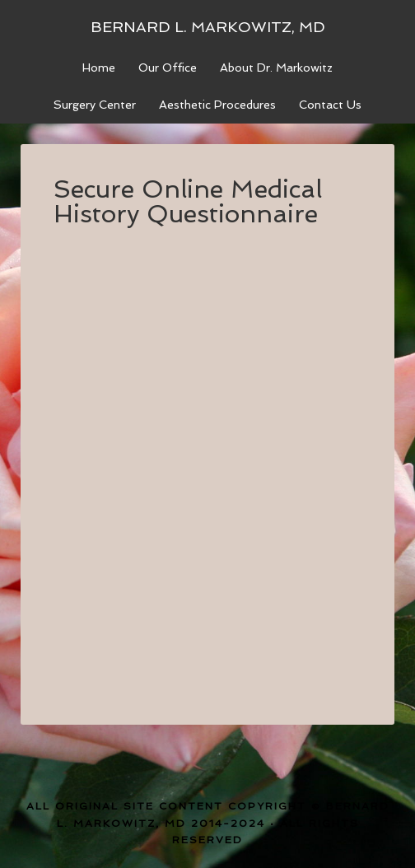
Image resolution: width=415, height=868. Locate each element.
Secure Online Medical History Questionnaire (188, 201)
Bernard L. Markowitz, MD (208, 27)
